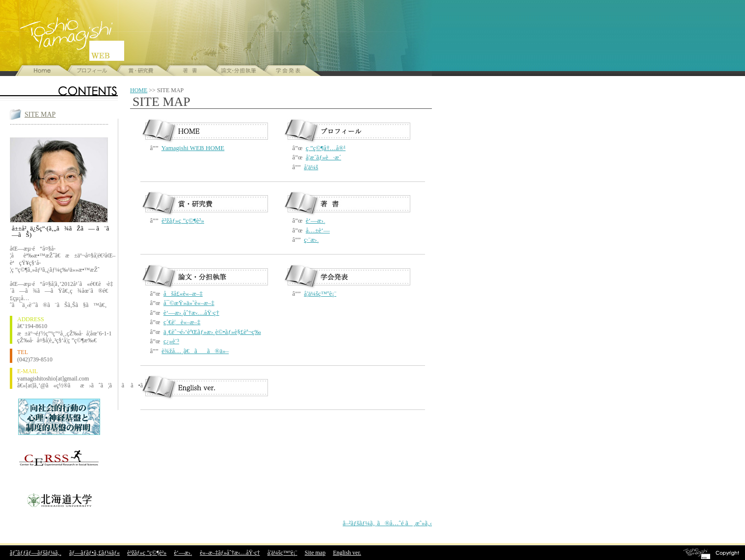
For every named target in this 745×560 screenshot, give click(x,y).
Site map (315, 553)
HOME (139, 90)
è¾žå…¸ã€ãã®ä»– (195, 351)
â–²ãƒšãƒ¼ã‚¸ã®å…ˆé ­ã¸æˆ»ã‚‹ (387, 523)
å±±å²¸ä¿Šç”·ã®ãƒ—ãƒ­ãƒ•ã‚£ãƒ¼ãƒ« (89, 71)
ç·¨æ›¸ (311, 240)
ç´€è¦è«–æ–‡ (182, 322)
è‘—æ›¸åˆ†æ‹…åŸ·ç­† (191, 313)
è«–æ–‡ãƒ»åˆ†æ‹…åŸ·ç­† (230, 553)
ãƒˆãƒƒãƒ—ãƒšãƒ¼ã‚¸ (36, 553)
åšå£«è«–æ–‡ (183, 293)
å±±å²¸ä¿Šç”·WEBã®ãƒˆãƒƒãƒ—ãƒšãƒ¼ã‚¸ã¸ (40, 71)
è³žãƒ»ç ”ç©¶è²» (138, 71)
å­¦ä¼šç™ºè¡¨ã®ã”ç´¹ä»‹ (286, 71)
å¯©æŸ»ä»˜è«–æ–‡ (189, 303)
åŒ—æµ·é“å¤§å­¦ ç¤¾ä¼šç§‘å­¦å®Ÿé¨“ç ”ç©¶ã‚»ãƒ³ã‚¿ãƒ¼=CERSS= (59, 459)
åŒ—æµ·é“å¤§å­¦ (59, 499)
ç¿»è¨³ (171, 341)
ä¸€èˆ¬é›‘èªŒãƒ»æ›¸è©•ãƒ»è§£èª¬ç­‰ (212, 332)
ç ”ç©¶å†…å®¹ (326, 148)
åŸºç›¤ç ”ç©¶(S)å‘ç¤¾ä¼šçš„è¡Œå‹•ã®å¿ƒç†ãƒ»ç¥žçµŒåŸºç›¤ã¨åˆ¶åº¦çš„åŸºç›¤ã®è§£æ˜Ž (59, 417)
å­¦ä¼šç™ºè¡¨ (320, 293)
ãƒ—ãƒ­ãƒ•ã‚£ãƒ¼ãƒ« (94, 553)
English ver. (347, 553)
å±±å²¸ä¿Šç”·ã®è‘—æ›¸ (187, 71)
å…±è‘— (318, 230)
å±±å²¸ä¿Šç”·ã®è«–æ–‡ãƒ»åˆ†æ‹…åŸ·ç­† (237, 71)
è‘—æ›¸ (316, 220)
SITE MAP (40, 115)
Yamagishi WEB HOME (193, 148)
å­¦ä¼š (311, 167)
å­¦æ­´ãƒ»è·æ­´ (323, 157)
